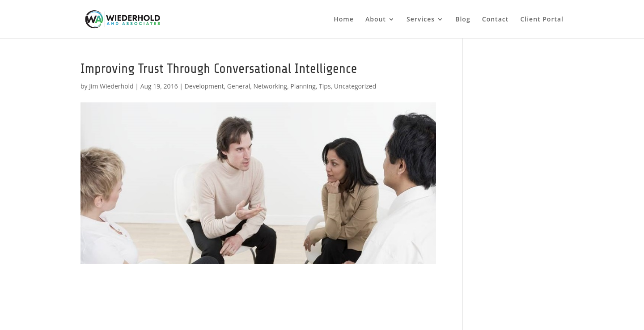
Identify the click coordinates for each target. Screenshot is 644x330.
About (376, 20)
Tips (325, 86)
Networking (270, 86)
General (239, 86)
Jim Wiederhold (111, 86)
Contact (495, 20)
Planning (303, 86)
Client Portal (542, 20)
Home (344, 20)
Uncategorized (355, 86)
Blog (463, 20)
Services (421, 20)
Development (204, 86)
